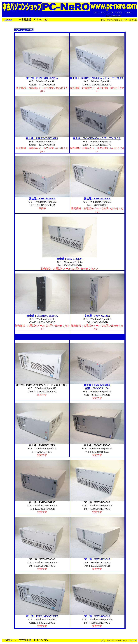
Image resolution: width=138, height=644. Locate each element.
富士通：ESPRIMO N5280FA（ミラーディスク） (97, 78)
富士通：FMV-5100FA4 (70, 259)
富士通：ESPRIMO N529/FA (42, 78)
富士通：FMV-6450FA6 (97, 616)
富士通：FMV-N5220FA (97, 199)
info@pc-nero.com (113, 15)
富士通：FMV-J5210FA (97, 316)
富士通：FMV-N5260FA (42, 199)
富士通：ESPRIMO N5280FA (42, 138)
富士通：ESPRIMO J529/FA (42, 316)
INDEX (8, 20)
